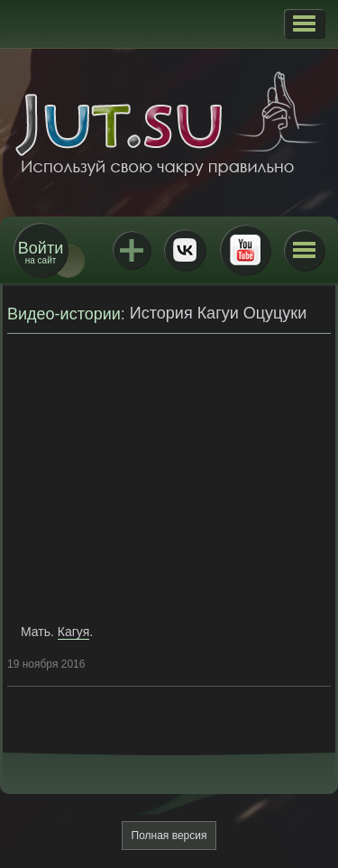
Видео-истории (64, 314)
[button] (304, 23)
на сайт (41, 252)
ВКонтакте (185, 250)
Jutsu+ (132, 250)
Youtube (245, 250)
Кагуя (73, 632)
